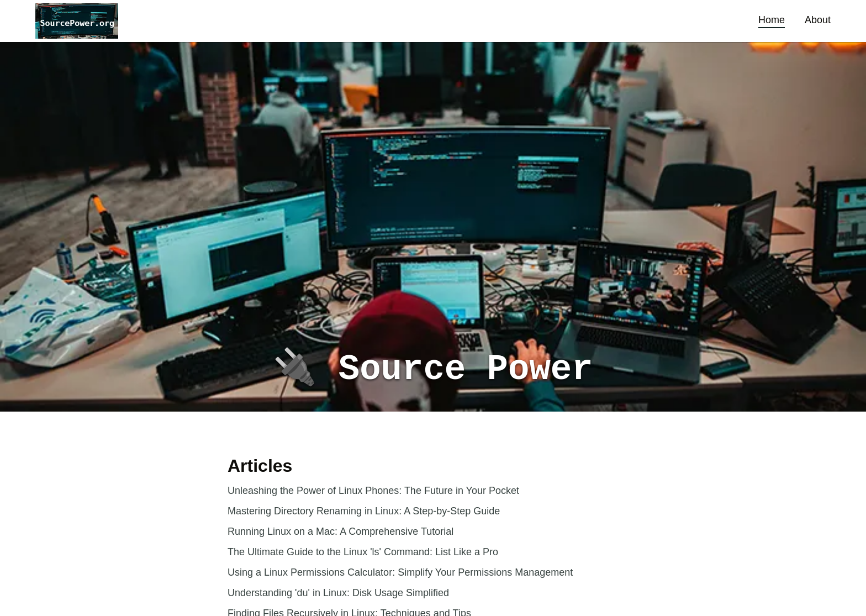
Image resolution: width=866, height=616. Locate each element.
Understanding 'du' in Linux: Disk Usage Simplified (338, 593)
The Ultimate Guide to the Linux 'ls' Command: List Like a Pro (363, 552)
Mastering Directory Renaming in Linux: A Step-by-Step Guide (364, 511)
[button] (77, 21)
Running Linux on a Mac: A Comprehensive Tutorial (340, 531)
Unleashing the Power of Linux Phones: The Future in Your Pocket (373, 491)
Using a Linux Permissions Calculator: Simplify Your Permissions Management (400, 572)
